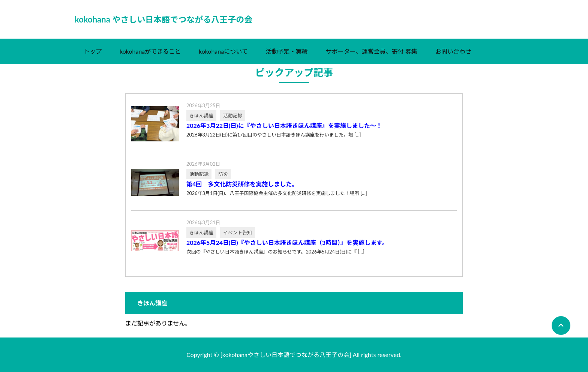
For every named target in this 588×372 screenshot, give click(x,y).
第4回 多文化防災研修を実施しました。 (242, 184)
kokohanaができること (150, 51)
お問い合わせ (453, 51)
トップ (93, 51)
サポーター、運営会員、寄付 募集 (372, 51)
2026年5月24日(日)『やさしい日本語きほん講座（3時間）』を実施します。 (287, 243)
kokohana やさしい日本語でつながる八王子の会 (163, 19)
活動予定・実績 (287, 51)
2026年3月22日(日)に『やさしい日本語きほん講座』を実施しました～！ (284, 126)
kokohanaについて (223, 51)
